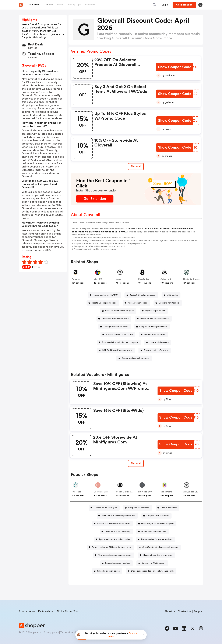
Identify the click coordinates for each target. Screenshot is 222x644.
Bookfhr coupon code (154, 335)
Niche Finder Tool (68, 611)
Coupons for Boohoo (169, 303)
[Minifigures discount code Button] (115, 327)
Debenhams (166, 492)
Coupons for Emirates (139, 508)
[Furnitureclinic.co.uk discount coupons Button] (119, 342)
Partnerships (46, 611)
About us (170, 611)
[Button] (165, 5)
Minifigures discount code (116, 327)
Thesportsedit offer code (156, 350)
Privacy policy (51, 632)
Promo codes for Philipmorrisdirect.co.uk (111, 547)
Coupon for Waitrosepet (153, 563)
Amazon (76, 279)
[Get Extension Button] (95, 199)
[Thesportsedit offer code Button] (155, 350)
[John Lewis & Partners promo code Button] (117, 516)
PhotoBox (77, 492)
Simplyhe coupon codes (108, 571)
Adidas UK (166, 279)
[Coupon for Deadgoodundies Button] (152, 327)
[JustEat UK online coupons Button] (141, 295)
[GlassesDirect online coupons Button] (118, 311)
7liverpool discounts (159, 342)
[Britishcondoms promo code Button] (118, 335)
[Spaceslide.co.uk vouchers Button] (117, 563)
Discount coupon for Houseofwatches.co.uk (152, 571)
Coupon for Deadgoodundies (153, 327)
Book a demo (27, 611)
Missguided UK (190, 492)
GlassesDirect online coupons (119, 311)
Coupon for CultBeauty (158, 516)
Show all (136, 463)
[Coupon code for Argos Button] (104, 508)
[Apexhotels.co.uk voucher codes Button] (113, 539)
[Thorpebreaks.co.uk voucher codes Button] (114, 555)
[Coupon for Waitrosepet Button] (152, 563)
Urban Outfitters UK (126, 492)
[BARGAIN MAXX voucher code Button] (116, 350)
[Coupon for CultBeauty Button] (156, 516)
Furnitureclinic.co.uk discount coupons (120, 342)
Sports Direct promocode (104, 303)
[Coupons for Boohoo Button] (168, 303)
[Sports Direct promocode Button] (103, 303)
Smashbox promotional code (115, 319)
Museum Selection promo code (158, 555)
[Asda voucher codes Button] (136, 303)
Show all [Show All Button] (136, 166)
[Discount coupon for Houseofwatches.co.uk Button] (151, 571)
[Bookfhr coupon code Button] (153, 335)
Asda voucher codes (138, 303)
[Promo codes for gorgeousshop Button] (155, 539)
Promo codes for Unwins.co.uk (155, 319)
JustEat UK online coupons (142, 295)
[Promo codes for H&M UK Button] (104, 295)
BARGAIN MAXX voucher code (117, 350)
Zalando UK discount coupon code (113, 524)
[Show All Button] (136, 463)
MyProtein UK (145, 492)
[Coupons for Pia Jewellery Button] (116, 532)
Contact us (185, 611)
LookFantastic (101, 492)
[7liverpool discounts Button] (158, 342)
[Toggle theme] (200, 5)
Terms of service (69, 632)
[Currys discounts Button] (168, 508)
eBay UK (98, 279)
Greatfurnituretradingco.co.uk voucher (161, 547)
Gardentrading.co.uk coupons (135, 358)
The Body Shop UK (192, 279)
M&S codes (172, 295)
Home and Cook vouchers (154, 532)
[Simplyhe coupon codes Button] (107, 571)
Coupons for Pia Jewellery (117, 532)
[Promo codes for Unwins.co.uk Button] (153, 319)
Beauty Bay (144, 279)
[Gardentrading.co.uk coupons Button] (134, 358)
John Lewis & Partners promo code (118, 516)
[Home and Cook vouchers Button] (152, 532)
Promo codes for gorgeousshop (157, 539)
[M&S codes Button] (171, 295)
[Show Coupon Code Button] (175, 67)
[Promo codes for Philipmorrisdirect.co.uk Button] (110, 547)
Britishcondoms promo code (119, 335)
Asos (119, 279)
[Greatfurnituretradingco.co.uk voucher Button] (159, 547)
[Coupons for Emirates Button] (138, 508)
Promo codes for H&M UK (105, 295)
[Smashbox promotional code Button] (114, 319)
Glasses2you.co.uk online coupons (158, 524)
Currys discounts (169, 508)
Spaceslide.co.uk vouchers (118, 563)
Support (199, 611)
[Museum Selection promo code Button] (156, 555)
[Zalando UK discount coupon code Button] (112, 524)
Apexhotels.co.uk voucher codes (114, 539)
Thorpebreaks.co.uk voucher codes (115, 555)
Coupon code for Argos (105, 508)
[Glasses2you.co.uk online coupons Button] (156, 524)
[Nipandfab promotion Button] (154, 311)
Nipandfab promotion (155, 311)
